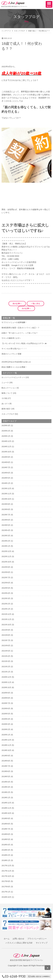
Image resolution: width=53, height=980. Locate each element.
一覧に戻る (35, 304)
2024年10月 (6, 452)
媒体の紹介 (6, 409)
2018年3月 (6, 850)
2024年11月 (6, 447)
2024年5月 (6, 478)
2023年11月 (6, 494)
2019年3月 (6, 787)
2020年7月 (6, 703)
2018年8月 (6, 824)
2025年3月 (6, 425)
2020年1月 (6, 735)
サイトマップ (42, 943)
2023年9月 (6, 504)
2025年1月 (6, 436)
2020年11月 (6, 682)
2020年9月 (6, 693)
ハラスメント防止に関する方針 (19, 943)
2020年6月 (6, 708)
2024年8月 (6, 462)
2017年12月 (6, 866)
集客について (7, 393)
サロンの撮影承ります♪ (11, 338)
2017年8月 (6, 887)
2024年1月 (6, 483)
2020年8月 (6, 698)
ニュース (5, 383)
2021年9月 (6, 630)
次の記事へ (26, 308)
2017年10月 (6, 876)
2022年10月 (6, 562)
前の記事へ (17, 304)
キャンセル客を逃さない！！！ (14, 349)
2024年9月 (6, 457)
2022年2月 (6, 604)
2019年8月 (6, 761)
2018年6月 (6, 834)
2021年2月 (6, 667)
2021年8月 (6, 635)
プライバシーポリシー (37, 939)
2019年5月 (6, 776)
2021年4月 (6, 656)
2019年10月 (6, 750)
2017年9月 (6, 881)
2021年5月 (6, 651)
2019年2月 (6, 792)
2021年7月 (6, 640)
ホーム (7, 939)
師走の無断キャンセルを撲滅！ (14, 367)
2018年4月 (6, 845)
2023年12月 (6, 488)
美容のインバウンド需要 (11, 354)
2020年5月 (6, 714)
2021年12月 (6, 614)
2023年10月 (6, 499)
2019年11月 (6, 745)
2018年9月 (6, 818)
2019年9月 (6, 756)
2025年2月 (6, 431)
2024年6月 (6, 473)
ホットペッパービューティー (13, 377)
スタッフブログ (19, 31)
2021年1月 (6, 672)
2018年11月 (6, 808)
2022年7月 (6, 577)
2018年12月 (6, 803)
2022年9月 (6, 567)
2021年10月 (6, 625)
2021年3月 (6, 661)
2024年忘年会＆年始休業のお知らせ (16, 362)
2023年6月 (6, 520)
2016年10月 (6, 897)
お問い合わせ (18, 939)
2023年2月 (6, 541)
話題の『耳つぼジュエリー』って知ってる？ (20, 333)
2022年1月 (6, 609)
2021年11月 (6, 619)
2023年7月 (6, 515)
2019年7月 (6, 766)
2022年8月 (6, 572)
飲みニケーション (9, 388)
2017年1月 (6, 892)
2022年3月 (6, 598)
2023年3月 (6, 536)
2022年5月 (6, 588)
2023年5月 (6, 525)
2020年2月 (6, 729)
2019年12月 (6, 740)
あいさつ (5, 404)
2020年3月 (6, 724)
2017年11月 (6, 871)
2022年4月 (6, 593)
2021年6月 (6, 646)
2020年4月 (6, 719)
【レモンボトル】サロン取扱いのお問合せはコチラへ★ (24, 343)
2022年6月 (6, 583)
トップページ (6, 31)
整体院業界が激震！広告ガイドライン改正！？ (21, 328)
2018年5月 (6, 839)
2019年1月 (6, 798)
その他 (4, 398)
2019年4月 (6, 782)
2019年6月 (6, 771)
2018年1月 (6, 860)
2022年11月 (6, 556)
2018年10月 (6, 813)
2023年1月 (6, 546)
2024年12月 (6, 441)
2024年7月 (6, 467)
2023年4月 (6, 530)
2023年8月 (6, 509)
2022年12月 (6, 551)
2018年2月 (6, 855)
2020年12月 (6, 677)
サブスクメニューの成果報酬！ (14, 322)
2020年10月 (6, 687)
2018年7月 (6, 829)
